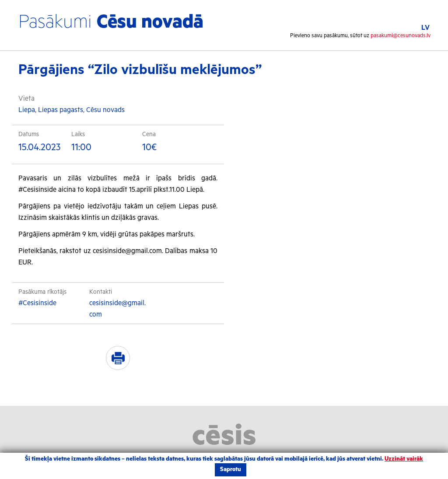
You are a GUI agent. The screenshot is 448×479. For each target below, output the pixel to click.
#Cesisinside (37, 303)
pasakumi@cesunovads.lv (401, 36)
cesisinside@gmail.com (117, 309)
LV (425, 28)
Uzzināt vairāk (404, 459)
